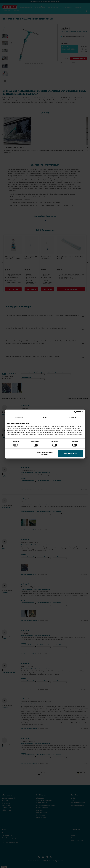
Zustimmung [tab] (19, 417)
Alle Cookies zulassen (71, 453)
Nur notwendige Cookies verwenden (45, 453)
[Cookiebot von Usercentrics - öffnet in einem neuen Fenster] (76, 412)
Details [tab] (45, 417)
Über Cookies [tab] (71, 417)
